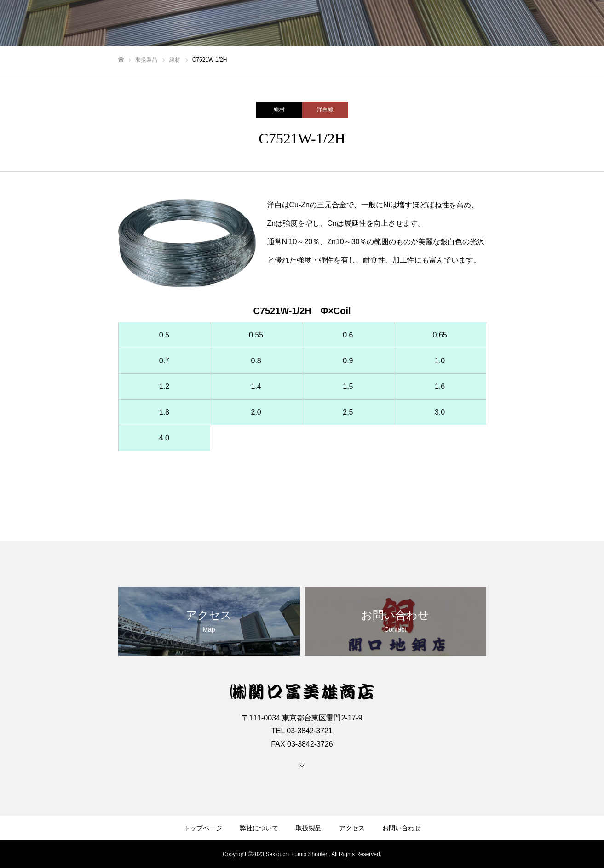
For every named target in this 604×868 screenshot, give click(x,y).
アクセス (352, 828)
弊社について (259, 828)
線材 (279, 109)
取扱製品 (309, 828)
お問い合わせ (402, 828)
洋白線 (325, 109)
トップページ (203, 828)
